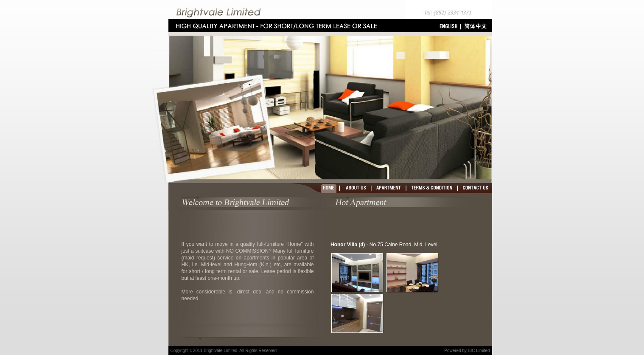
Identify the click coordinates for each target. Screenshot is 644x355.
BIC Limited (479, 351)
